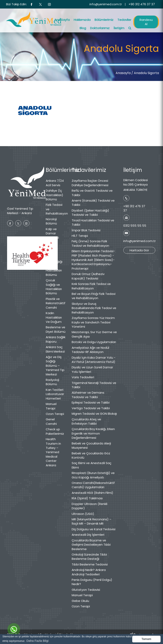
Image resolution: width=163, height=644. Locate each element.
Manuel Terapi (51, 406)
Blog (83, 28)
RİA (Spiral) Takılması (87, 498)
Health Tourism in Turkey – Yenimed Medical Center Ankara (53, 452)
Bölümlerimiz (104, 20)
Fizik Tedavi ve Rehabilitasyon (56, 209)
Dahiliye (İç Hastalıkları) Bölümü (54, 195)
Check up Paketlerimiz (55, 431)
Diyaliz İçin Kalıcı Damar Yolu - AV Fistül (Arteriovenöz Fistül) (94, 360)
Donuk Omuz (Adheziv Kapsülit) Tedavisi (88, 276)
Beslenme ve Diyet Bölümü (56, 329)
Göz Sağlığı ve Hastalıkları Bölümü (54, 268)
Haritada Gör (139, 250)
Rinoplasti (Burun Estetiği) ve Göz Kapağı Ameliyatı (93, 475)
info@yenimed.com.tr (106, 4)
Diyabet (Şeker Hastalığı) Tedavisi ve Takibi (90, 213)
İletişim (119, 28)
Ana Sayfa (62, 20)
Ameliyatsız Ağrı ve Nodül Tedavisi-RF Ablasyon (90, 350)
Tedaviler (124, 20)
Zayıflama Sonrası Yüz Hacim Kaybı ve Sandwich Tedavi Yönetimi (93, 322)
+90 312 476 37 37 (142, 4)
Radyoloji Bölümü (52, 382)
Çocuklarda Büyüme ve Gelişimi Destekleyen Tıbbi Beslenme (91, 545)
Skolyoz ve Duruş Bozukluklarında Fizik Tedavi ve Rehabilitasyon (94, 308)
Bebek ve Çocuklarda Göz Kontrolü (91, 455)
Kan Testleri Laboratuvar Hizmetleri (55, 394)
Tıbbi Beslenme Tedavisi (90, 564)
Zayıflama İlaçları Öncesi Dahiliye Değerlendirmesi (90, 183)
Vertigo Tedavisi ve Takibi (91, 408)
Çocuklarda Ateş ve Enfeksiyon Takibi (86, 421)
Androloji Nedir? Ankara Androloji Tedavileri (89, 572)
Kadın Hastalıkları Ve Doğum (54, 317)
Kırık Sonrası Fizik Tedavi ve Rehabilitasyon (91, 286)
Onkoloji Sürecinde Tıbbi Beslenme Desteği (89, 557)
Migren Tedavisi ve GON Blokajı (94, 414)
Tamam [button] (146, 639)
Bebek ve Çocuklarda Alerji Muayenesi (91, 445)
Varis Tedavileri (83, 377)
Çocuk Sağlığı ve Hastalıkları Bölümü (54, 287)
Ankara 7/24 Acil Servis (55, 183)
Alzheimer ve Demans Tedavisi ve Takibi (88, 395)
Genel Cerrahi (51, 421)
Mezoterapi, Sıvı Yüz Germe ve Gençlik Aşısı (94, 334)
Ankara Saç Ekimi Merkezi (55, 349)
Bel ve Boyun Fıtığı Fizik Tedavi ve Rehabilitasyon (94, 296)
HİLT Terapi (80, 236)
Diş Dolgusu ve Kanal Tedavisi (94, 529)
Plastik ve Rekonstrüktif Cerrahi (56, 303)
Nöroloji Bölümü (51, 221)
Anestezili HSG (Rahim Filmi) (92, 493)
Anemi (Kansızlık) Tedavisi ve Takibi (93, 203)
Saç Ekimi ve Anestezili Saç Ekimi (92, 465)
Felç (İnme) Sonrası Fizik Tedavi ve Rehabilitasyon (90, 243)
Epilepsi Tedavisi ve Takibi (91, 402)
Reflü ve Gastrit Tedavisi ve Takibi (92, 193)
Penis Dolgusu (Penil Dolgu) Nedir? (92, 582)
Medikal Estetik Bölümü (51, 252)
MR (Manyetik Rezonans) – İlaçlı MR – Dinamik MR (92, 521)
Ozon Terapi (55, 414)
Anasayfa (123, 73)
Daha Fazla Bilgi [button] (37, 641)
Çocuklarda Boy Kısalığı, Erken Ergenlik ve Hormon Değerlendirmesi (93, 433)
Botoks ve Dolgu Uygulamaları (94, 342)
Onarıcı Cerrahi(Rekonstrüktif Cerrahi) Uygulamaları (93, 485)
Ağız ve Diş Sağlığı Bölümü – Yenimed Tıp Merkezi (55, 366)
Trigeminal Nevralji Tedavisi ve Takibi (94, 385)
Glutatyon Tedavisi (86, 590)
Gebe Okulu (80, 601)
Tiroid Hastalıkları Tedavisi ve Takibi (93, 222)
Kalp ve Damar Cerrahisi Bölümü (52, 235)
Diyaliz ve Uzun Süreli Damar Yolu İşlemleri (92, 369)
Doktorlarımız (100, 28)
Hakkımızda (82, 20)
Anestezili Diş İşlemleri (88, 535)
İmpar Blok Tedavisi (86, 230)
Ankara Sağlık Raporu (56, 339)
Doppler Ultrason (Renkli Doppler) (89, 506)
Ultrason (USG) (83, 514)
